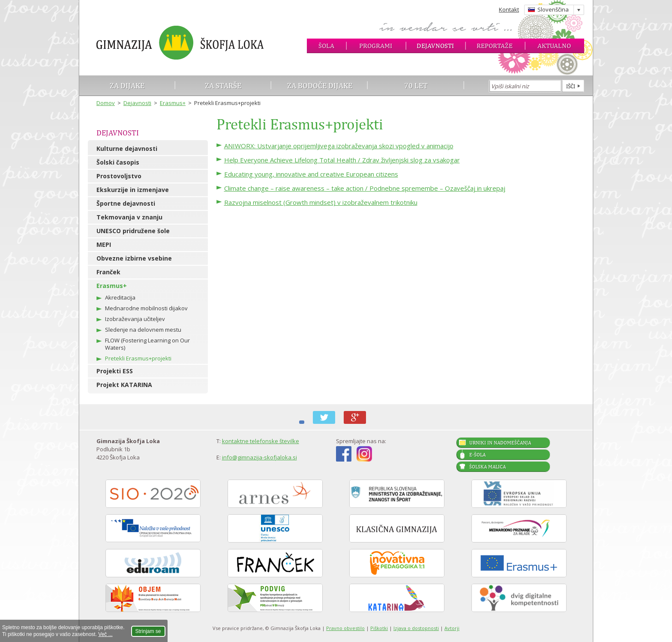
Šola (326, 46)
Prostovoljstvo (119, 176)
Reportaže (495, 46)
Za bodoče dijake (320, 85)
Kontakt (509, 9)
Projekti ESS (115, 371)
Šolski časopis (118, 162)
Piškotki (379, 628)
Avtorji (452, 628)
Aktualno (554, 46)
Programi (376, 46)
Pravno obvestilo (345, 628)
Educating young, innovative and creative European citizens (311, 174)
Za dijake (127, 85)
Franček (108, 272)
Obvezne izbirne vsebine (134, 258)
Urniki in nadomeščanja (500, 443)
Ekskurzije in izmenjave (133, 190)
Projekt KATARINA (124, 385)
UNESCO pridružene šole (133, 231)
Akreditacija (120, 297)
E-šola (477, 455)
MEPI (104, 244)
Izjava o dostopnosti (416, 628)
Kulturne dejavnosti (127, 148)
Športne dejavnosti (126, 203)
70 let (416, 85)
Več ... (105, 634)
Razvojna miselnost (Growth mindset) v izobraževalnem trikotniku (321, 202)
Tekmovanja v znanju (129, 217)
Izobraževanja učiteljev (135, 319)
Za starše (223, 85)
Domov (106, 103)
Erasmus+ (173, 103)
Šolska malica (487, 467)
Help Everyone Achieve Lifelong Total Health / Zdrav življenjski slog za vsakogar (342, 160)
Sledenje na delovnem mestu (143, 330)
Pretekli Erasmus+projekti (138, 358)
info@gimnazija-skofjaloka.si (259, 457)
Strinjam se (148, 631)
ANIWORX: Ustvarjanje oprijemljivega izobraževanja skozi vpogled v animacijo (339, 146)
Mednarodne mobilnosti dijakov (146, 308)
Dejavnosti (435, 46)
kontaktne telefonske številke (261, 441)
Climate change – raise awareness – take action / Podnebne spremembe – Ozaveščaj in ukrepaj (365, 188)
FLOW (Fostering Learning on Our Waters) (147, 344)
